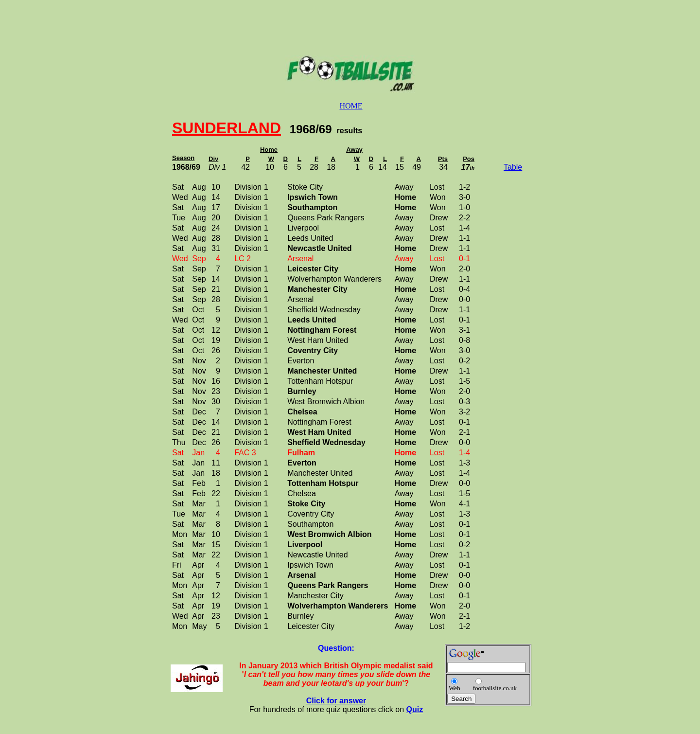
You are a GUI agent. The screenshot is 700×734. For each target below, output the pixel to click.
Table (513, 167)
